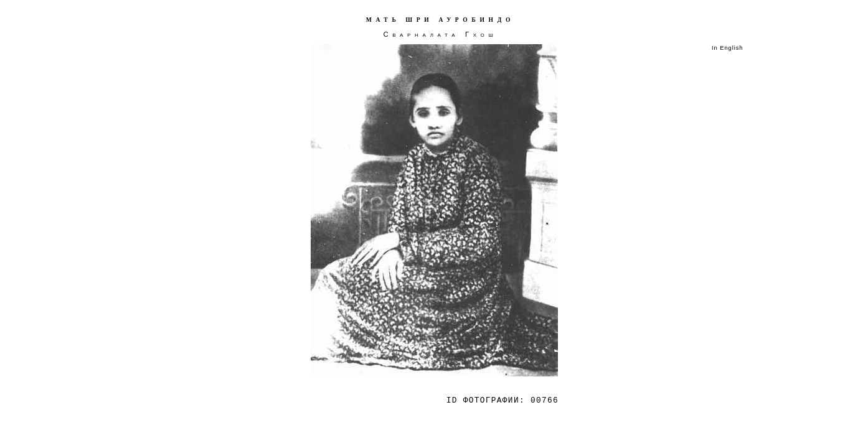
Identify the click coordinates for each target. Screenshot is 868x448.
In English (727, 48)
